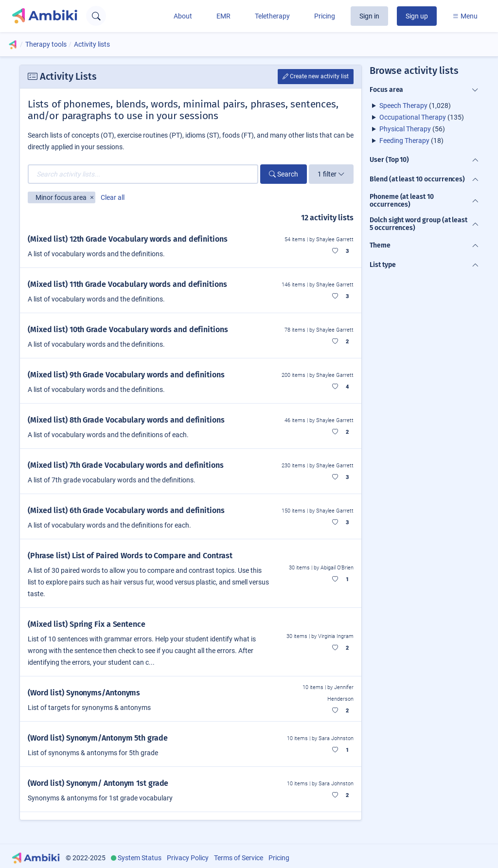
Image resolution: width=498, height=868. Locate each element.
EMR (223, 16)
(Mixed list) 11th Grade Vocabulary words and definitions (127, 284)
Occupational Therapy (413, 117)
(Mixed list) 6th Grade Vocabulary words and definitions (126, 510)
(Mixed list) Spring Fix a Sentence (87, 624)
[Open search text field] (96, 16)
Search (284, 174)
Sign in (369, 16)
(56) (412, 129)
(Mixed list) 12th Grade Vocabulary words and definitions (128, 239)
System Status (140, 858)
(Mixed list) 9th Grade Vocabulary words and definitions (126, 375)
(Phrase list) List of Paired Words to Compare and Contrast (130, 556)
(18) (411, 141)
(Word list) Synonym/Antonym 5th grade (98, 738)
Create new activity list (316, 76)
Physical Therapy (405, 129)
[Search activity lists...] (143, 174)
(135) (422, 117)
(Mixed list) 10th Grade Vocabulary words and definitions (128, 329)
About (183, 16)
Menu (465, 16)
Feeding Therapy (404, 141)
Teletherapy (272, 16)
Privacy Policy (188, 858)
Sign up (417, 16)
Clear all (113, 197)
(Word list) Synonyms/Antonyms (84, 693)
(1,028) (415, 106)
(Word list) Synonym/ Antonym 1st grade (98, 783)
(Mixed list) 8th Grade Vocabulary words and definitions (126, 420)
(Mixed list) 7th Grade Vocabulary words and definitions (126, 465)
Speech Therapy (403, 106)
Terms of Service (239, 858)
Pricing (325, 16)
